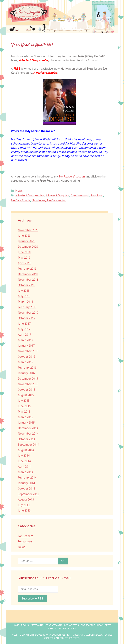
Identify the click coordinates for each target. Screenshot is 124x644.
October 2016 (26, 357)
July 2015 (24, 401)
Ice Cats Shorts (21, 200)
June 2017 (24, 324)
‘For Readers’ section (72, 176)
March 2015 (25, 417)
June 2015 (24, 406)
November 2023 (28, 230)
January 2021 (26, 241)
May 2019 (24, 258)
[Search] (63, 561)
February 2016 (27, 368)
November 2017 (28, 313)
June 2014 (24, 461)
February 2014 (27, 478)
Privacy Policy (67, 628)
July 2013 (24, 505)
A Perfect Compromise (30, 195)
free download (80, 195)
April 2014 (25, 467)
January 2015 (26, 423)
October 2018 (26, 285)
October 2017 (26, 318)
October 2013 (26, 488)
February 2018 (27, 307)
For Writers (25, 541)
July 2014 (24, 456)
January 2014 (26, 483)
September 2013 (28, 494)
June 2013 (24, 510)
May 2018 (24, 296)
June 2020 (24, 252)
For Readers (26, 536)
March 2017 (25, 340)
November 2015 (28, 384)
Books (25, 625)
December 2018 (28, 274)
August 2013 (26, 499)
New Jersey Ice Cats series (49, 200)
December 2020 (28, 247)
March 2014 (25, 472)
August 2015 (26, 395)
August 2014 (26, 450)
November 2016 (28, 351)
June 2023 (24, 236)
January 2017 (26, 346)
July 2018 (24, 291)
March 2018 (25, 302)
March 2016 (25, 362)
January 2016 (26, 373)
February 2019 (27, 269)
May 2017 (24, 329)
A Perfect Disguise (57, 195)
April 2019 (25, 263)
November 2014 (28, 434)
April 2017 (25, 335)
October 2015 (26, 390)
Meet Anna (37, 625)
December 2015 (28, 379)
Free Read (97, 195)
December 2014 (28, 428)
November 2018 (28, 280)
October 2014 (26, 439)
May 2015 (24, 412)
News (19, 191)
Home (16, 625)
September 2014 (28, 445)
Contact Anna (54, 625)
